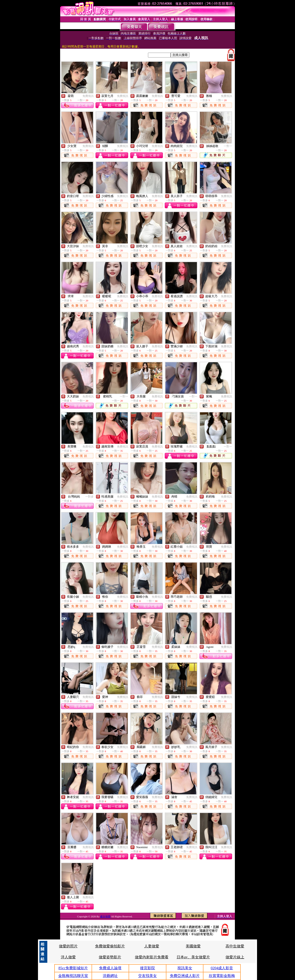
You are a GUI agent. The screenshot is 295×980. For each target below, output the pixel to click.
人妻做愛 (152, 946)
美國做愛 (193, 946)
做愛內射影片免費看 (152, 957)
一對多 (89, 497)
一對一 (228, 146)
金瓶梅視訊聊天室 (73, 976)
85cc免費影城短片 (73, 968)
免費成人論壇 (110, 968)
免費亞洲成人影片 (185, 976)
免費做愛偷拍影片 (110, 946)
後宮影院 (147, 968)
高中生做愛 (235, 946)
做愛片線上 (235, 957)
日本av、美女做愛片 (193, 957)
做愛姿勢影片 (110, 957)
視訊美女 (185, 968)
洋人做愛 (68, 957)
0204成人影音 (222, 968)
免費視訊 (88, 96)
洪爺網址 (110, 976)
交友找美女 (147, 976)
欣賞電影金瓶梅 (222, 976)
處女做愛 (106, 916)
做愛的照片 (68, 946)
